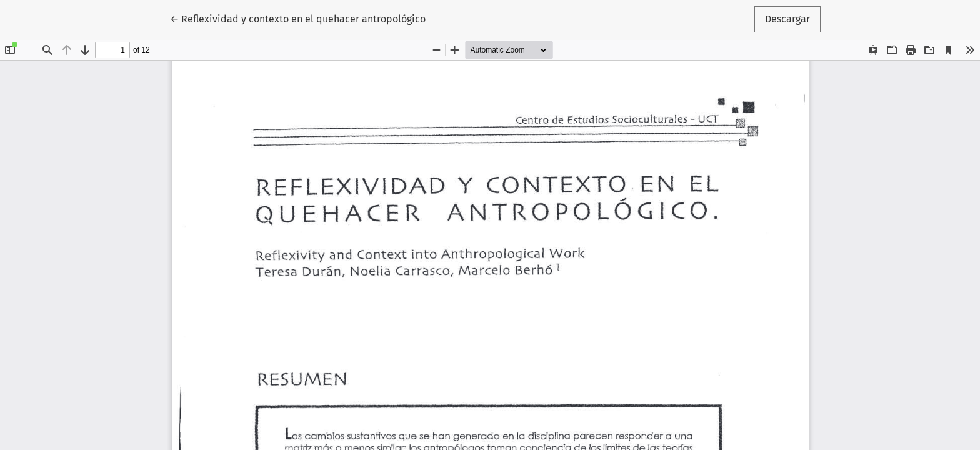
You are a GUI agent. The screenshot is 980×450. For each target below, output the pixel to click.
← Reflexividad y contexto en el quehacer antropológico (298, 18)
